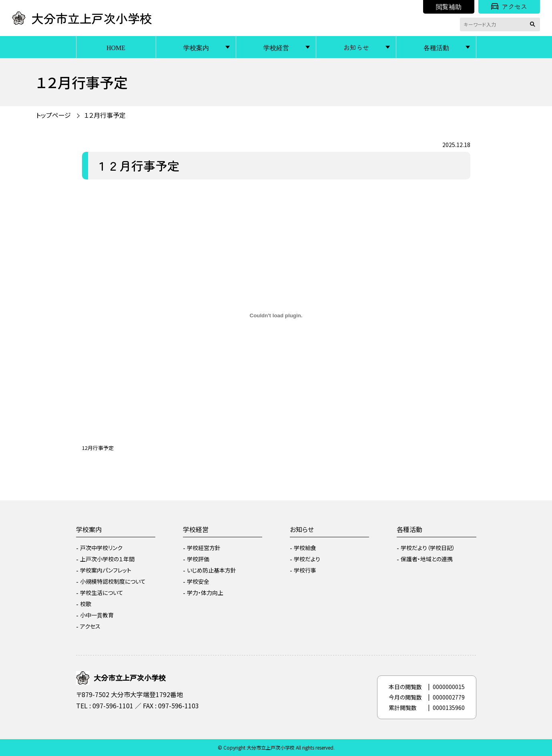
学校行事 (305, 570)
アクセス (509, 6)
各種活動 (436, 47)
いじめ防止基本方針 (212, 570)
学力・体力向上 (205, 593)
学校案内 (196, 47)
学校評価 (198, 559)
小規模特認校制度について (113, 581)
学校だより (307, 559)
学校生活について (102, 593)
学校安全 (198, 581)
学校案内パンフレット (106, 570)
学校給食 (305, 548)
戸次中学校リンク (101, 548)
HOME (116, 47)
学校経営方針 (204, 548)
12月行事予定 (98, 448)
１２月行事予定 (105, 115)
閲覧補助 (449, 6)
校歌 (86, 604)
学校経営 (276, 47)
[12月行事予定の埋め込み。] (276, 316)
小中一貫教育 (97, 615)
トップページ (53, 115)
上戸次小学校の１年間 (107, 559)
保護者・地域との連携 (427, 559)
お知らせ (356, 47)
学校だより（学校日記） (428, 548)
